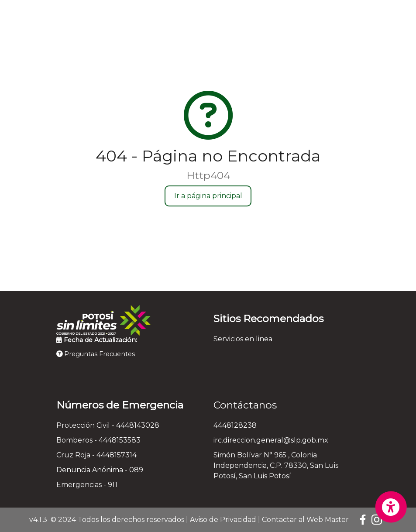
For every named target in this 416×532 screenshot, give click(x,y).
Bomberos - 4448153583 (98, 440)
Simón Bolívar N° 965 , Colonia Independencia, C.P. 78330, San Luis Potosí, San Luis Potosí (276, 465)
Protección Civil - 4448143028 (108, 425)
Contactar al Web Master (305, 520)
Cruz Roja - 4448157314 (96, 455)
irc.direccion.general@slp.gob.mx (271, 440)
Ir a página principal (208, 196)
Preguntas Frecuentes (96, 354)
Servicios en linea (243, 339)
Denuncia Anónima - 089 (100, 470)
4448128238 (235, 425)
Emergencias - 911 (87, 485)
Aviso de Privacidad (223, 520)
